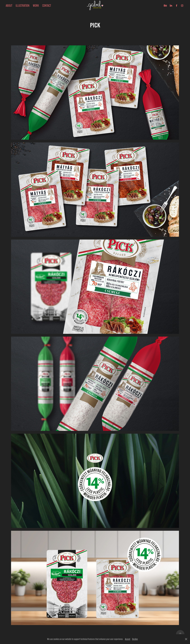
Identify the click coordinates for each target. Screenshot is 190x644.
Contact (47, 6)
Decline (135, 639)
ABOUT (9, 6)
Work (36, 6)
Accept (128, 639)
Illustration (23, 6)
